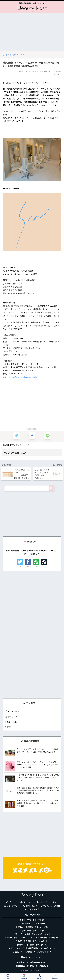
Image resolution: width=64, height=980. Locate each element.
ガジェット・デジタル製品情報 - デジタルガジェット (33, 948)
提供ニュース (11, 717)
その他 (8, 727)
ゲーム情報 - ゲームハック (33, 931)
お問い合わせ (31, 906)
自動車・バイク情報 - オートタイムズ (33, 945)
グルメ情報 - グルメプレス (33, 920)
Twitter (20, 566)
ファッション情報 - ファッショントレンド (33, 934)
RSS (44, 566)
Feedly (36, 566)
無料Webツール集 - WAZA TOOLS (33, 963)
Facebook (28, 566)
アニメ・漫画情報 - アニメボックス (33, 927)
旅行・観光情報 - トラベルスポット (33, 941)
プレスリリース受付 (51, 906)
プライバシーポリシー (48, 903)
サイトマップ (33, 910)
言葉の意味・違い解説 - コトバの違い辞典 (33, 966)
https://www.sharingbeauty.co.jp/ (24, 377)
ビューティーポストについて (21, 903)
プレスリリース (23, 445)
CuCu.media (12, 722)
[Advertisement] (32, 32)
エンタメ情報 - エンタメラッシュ (33, 924)
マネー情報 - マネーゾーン (48, 938)
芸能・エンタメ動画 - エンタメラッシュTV (33, 952)
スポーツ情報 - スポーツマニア (19, 938)
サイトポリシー (13, 906)
